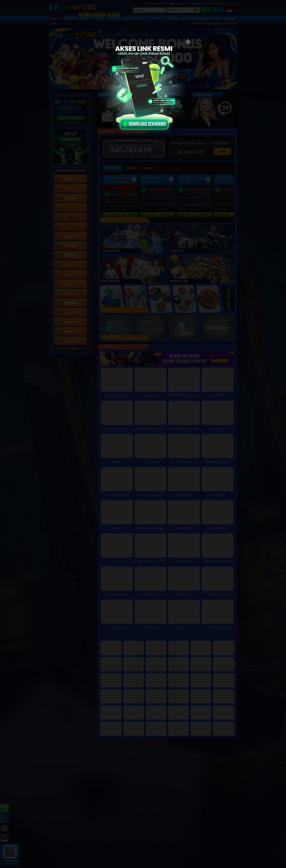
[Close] (188, 42)
